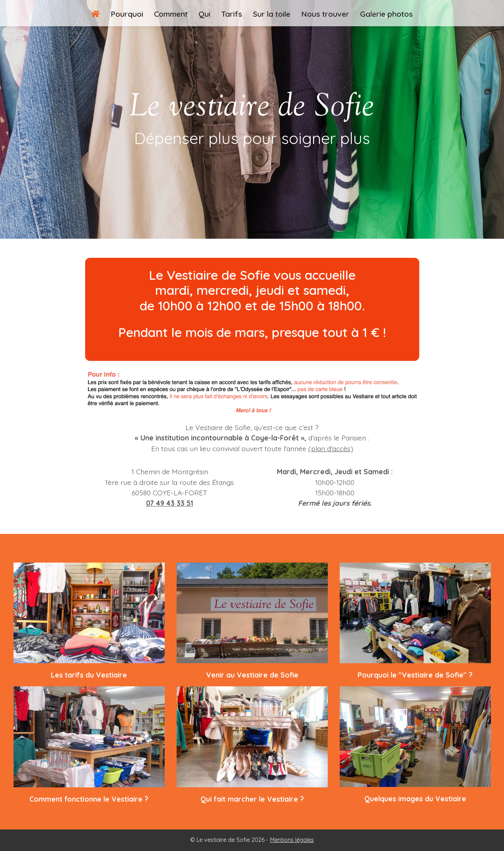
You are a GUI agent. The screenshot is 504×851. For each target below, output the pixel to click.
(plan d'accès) (331, 448)
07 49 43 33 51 (170, 503)
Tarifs (232, 14)
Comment (171, 14)
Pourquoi (127, 14)
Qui (204, 14)
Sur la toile (272, 14)
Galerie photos (386, 14)
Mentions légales (292, 840)
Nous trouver (325, 14)
